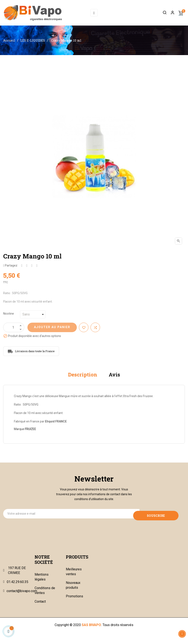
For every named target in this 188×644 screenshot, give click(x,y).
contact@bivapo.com (22, 595)
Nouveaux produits (73, 589)
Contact (40, 605)
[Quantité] (14, 331)
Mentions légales (42, 580)
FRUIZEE (30, 433)
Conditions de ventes (45, 594)
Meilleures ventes (74, 575)
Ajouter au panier (52, 331)
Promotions (74, 600)
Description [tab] (83, 378)
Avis (114, 378)
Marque (19, 433)
